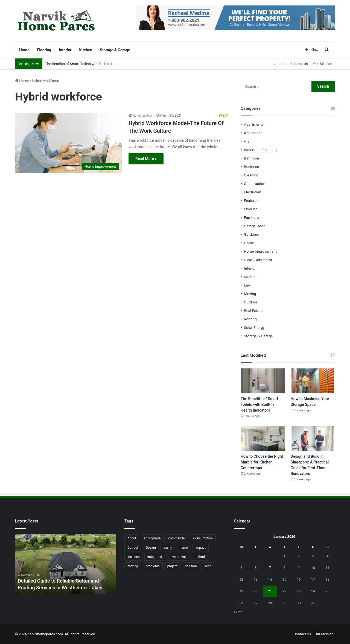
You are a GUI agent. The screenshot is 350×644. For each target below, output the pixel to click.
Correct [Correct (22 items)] (133, 548)
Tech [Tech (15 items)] (208, 566)
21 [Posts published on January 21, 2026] (270, 591)
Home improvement (260, 251)
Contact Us (299, 64)
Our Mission (323, 64)
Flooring (44, 50)
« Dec (238, 612)
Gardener (252, 234)
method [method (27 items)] (199, 557)
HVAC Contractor (258, 260)
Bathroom (252, 158)
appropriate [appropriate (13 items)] (152, 538)
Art (246, 141)
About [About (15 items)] (132, 538)
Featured (251, 200)
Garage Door (254, 226)
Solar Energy (254, 327)
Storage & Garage (115, 50)
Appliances (253, 133)
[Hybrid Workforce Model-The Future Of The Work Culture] (68, 143)
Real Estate (253, 311)
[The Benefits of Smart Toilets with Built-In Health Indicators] (263, 381)
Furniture (251, 217)
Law (247, 285)
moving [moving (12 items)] (133, 566)
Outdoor (251, 302)
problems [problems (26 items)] (153, 566)
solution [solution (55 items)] (191, 566)
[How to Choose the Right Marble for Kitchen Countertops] (263, 438)
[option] (66, 564)
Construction (255, 184)
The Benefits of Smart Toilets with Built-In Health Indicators (92, 64)
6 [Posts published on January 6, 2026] (256, 568)
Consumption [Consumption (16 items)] (203, 538)
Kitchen (86, 50)
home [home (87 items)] (184, 548)
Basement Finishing (260, 150)
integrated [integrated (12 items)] (155, 557)
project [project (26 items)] (172, 566)
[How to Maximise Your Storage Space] (313, 381)
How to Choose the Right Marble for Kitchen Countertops (262, 462)
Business (251, 167)
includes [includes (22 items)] (134, 557)
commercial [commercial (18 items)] (177, 538)
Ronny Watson (143, 116)
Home (24, 50)
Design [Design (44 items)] (151, 548)
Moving (250, 294)
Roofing (250, 319)
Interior (65, 50)
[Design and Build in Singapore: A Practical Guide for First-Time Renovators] (313, 438)
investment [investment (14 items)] (178, 557)
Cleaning (251, 175)
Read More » (146, 159)
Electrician (253, 192)
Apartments (254, 124)
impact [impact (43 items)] (201, 548)
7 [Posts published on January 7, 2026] (270, 568)
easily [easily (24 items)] (168, 548)
